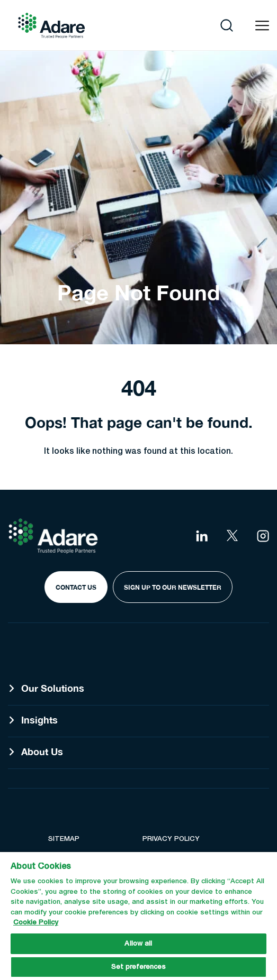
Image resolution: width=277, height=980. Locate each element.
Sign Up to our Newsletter (173, 587)
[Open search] (227, 25)
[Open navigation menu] (262, 26)
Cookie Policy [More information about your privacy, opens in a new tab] (36, 923)
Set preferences (139, 967)
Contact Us (76, 587)
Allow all (138, 944)
